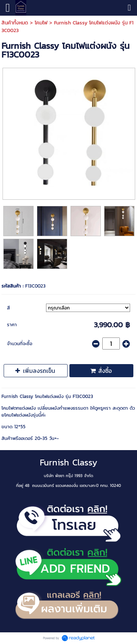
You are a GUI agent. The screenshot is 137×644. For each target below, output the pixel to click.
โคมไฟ (41, 23)
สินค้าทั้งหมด (15, 23)
